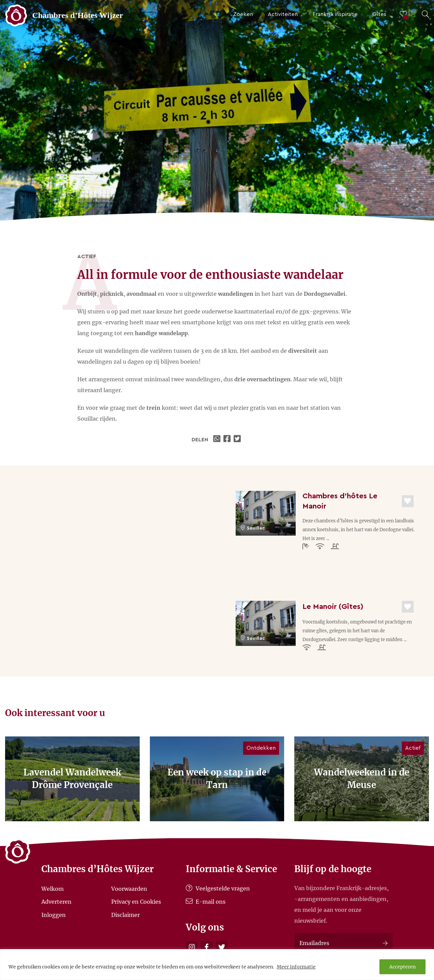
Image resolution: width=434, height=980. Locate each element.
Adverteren (56, 902)
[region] (217, 965)
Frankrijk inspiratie (335, 14)
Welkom (53, 888)
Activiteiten (283, 14)
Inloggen (54, 915)
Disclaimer (125, 915)
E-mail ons (206, 902)
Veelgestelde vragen (218, 888)
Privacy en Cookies (136, 902)
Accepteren (402, 967)
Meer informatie (296, 967)
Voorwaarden (129, 888)
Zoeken (243, 14)
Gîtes (379, 14)
